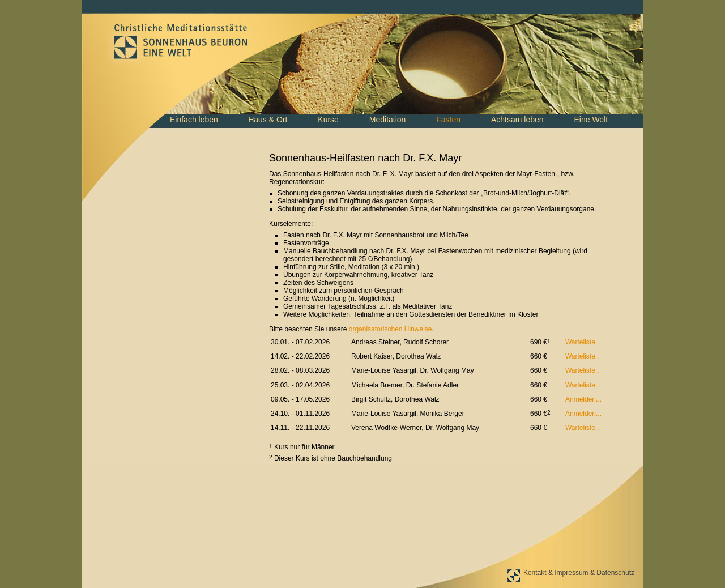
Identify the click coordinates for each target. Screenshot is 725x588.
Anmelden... (583, 399)
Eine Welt (591, 120)
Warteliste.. (582, 342)
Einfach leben (194, 120)
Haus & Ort (268, 120)
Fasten (448, 120)
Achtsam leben (517, 120)
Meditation (388, 120)
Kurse (328, 120)
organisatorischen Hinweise (391, 329)
